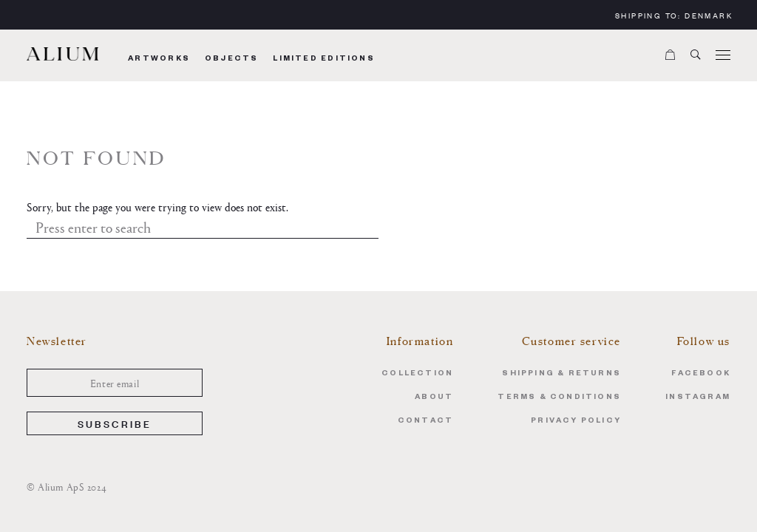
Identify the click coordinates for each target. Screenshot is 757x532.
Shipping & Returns (561, 374)
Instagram (698, 398)
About (434, 398)
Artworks (159, 59)
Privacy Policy (576, 422)
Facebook (701, 374)
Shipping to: (674, 15)
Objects (231, 59)
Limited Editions (323, 59)
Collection (417, 374)
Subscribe (115, 423)
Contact (425, 422)
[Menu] (723, 55)
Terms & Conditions (559, 398)
